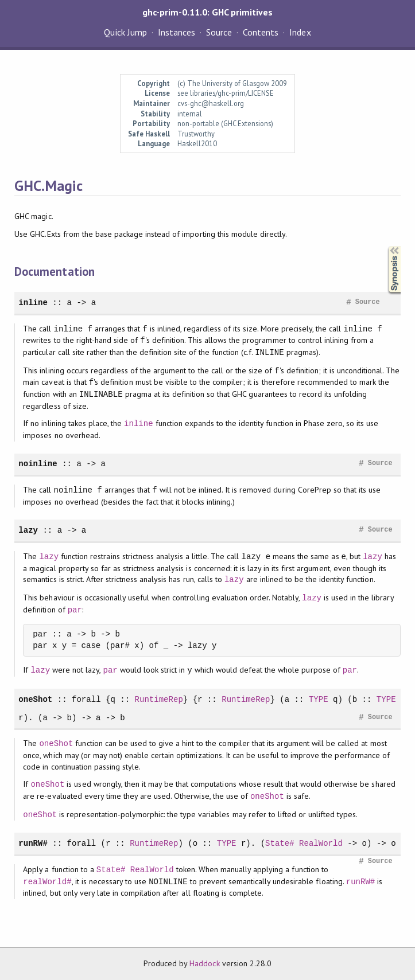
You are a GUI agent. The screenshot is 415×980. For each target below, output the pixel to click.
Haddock (204, 963)
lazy (28, 530)
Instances (177, 32)
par (75, 610)
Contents (261, 32)
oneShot (35, 699)
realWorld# (47, 882)
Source (219, 32)
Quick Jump (125, 32)
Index (300, 32)
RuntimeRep (159, 699)
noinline (38, 464)
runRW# (33, 843)
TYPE (319, 699)
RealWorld (321, 843)
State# (280, 843)
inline (33, 302)
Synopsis (385, 246)
